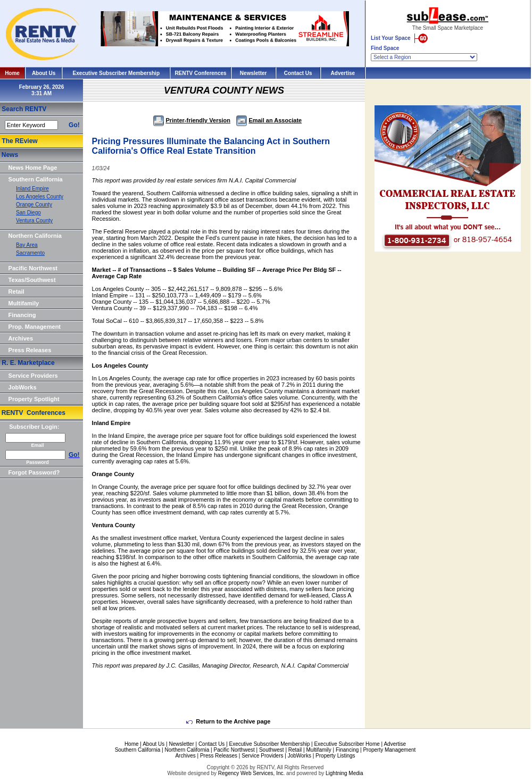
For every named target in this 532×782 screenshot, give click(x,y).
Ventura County (34, 221)
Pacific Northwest (33, 268)
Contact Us (298, 73)
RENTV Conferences (200, 73)
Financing (22, 315)
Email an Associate (269, 120)
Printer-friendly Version (192, 120)
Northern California (35, 236)
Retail (16, 292)
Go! (74, 125)
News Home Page (33, 168)
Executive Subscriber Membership (116, 73)
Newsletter (253, 73)
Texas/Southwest (32, 280)
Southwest (272, 750)
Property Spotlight (34, 399)
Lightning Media (344, 773)
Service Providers (33, 376)
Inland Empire (32, 189)
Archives (21, 338)
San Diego (28, 213)
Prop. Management (35, 327)
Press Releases (30, 350)
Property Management (389, 750)
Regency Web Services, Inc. (251, 773)
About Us (44, 73)
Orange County (34, 205)
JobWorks (23, 387)
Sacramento (30, 253)
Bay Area (27, 245)
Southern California (36, 179)
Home (12, 73)
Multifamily (24, 303)
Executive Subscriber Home (347, 744)
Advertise (343, 73)
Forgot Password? (34, 472)
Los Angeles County (40, 197)
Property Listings (335, 756)
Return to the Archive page (228, 721)
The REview (19, 141)
